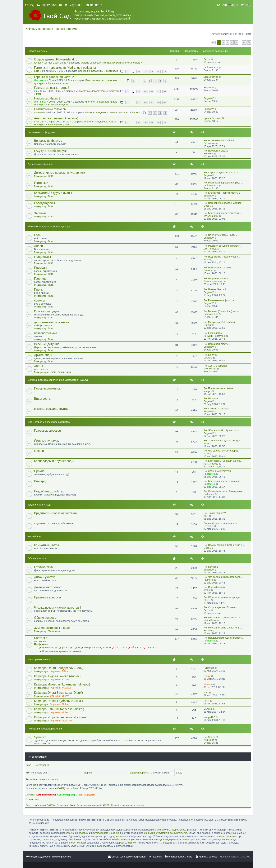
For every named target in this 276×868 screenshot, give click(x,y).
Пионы (39, 290)
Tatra (51, 176)
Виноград (41, 481)
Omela (207, 325)
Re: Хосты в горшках (216, 366)
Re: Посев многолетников (218, 388)
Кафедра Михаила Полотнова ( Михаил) (62, 684)
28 (158, 122)
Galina (66, 704)
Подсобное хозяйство (49, 491)
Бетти (207, 59)
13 (152, 71)
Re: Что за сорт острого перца (221, 451)
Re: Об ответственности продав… (223, 597)
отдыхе (132, 843)
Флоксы (136, 112)
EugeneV (209, 88)
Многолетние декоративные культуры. (98, 91)
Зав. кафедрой (87, 795)
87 (165, 102)
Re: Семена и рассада (216, 409)
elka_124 (39, 122)
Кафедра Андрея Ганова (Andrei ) (57, 676)
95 (145, 92)
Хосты (38, 366)
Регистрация (42, 765)
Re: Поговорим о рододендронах (223, 203)
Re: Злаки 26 (211, 737)
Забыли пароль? (139, 773)
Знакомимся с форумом (42, 132)
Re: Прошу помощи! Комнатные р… (224, 545)
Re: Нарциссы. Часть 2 (217, 344)
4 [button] (232, 42)
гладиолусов (178, 830)
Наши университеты (39, 659)
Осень (207, 206)
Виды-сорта (42, 399)
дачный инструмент (155, 833)
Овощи (39, 451)
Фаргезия (55, 671)
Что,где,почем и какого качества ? (122, 63)
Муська (208, 709)
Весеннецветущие (59, 105)
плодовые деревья (167, 839)
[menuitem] (30, 5)
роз (159, 830)
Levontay (209, 526)
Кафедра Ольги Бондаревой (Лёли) (59, 668)
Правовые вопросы (47, 597)
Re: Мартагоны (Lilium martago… (222, 246)
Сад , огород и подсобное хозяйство (49, 422)
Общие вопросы (90, 63)
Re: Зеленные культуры (217, 471)
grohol (207, 590)
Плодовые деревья (47, 431)
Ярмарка (40, 737)
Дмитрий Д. (210, 249)
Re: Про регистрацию (216, 151)
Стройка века (43, 567)
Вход (28, 765)
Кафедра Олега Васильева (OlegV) (58, 693)
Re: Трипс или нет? (215, 513)
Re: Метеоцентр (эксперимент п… (223, 617)
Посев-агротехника (47, 388)
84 (145, 102)
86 (158, 102)
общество (135, 648)
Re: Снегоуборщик (214, 587)
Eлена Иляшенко (213, 281)
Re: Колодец (211, 567)
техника (75, 651)
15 (165, 71)
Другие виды (43, 355)
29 (165, 122)
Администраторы (46, 795)
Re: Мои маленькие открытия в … (223, 628)
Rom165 (208, 154)
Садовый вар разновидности (220, 523)
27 (152, 122)
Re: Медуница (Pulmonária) (219, 322)
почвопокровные (46, 333)
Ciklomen (209, 494)
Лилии (38, 246)
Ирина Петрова (212, 118)
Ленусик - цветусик (214, 336)
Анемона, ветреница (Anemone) (56, 118)
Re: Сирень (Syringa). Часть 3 (221, 172)
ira (35, 91)
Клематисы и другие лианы (53, 193)
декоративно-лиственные (52, 322)
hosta (61, 372)
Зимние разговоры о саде (52, 628)
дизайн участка (178, 833)
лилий (166, 830)
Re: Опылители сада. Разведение (223, 491)
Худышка (209, 740)
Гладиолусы (42, 257)
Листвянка (40, 80)
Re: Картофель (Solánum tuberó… (223, 461)
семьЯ (106, 648)
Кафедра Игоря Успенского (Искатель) (61, 717)
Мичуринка (54, 631)
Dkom (53, 372)
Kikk (206, 516)
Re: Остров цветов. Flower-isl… (222, 607)
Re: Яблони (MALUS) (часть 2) (221, 430)
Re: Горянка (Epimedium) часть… (223, 311)
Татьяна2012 (211, 216)
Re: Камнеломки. (213, 333)
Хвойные (40, 213)
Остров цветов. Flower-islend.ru (56, 59)
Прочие (39, 471)
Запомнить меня (162, 773)
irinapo (207, 391)
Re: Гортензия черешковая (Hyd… (223, 183)
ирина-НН (40, 112)
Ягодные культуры (47, 441)
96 (152, 92)
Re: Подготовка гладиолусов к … (223, 257)
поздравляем (90, 648)
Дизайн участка (45, 577)
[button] (213, 42)
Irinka (207, 260)
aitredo (140, 805)
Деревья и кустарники (91, 71)
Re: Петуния (211, 398)
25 (139, 122)
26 (145, 122)
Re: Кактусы (211, 355)
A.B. (206, 692)
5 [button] (236, 42)
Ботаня (208, 630)
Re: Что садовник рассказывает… (223, 577)
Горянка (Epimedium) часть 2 (54, 77)
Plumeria (208, 580)
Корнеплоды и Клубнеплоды (54, 461)
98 (165, 92)
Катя (37, 71)
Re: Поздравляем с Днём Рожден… (224, 638)
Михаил (66, 688)
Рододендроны (44, 203)
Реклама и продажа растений (45, 729)
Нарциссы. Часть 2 (47, 98)
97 (158, 92)
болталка (76, 843)
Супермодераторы (67, 795)
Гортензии (112, 71)
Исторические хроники (53, 651)
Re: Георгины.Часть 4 (216, 278)
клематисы (48, 839)
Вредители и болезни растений (56, 513)
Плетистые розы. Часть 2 (52, 88)
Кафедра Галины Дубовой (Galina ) (58, 701)
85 (152, 102)
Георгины (41, 279)
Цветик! (208, 358)
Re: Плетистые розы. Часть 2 (220, 235)
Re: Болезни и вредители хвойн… (223, 213)
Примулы (41, 268)
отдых (75, 648)
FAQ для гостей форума (51, 151)
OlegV (207, 676)
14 (158, 71)
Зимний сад (35, 537)
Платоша (209, 668)
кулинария (46, 648)
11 (139, 71)
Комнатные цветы (46, 545)
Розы (39, 94)
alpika (65, 712)
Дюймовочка (211, 67)
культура (150, 648)
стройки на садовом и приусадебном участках (92, 833)
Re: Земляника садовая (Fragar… (223, 441)
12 (145, 71)
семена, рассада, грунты (51, 409)
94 (139, 92)
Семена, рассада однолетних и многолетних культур (58, 380)
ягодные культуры (190, 839)
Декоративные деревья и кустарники (60, 173)
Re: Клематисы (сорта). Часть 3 (222, 193)
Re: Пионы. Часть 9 (215, 289)
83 (139, 102)
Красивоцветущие (59, 83)
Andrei (66, 679)
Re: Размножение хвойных (219, 141)
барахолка (119, 648)
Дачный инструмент (48, 587)
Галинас (208, 270)
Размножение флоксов (50, 109)
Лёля (65, 671)
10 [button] (244, 42)
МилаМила (210, 369)
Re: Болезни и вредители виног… (223, 481)
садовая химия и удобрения (54, 523)
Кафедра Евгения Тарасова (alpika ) (59, 709)
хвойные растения (226, 836)
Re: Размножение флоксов (219, 300)
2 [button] (223, 42)
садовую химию (117, 836)
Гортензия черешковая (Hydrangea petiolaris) (65, 68)
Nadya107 (209, 717)
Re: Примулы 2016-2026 (218, 268)
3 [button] (228, 42)
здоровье (62, 648)
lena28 (38, 63)
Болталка (41, 638)
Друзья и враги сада (39, 505)
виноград (207, 839)
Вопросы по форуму (48, 141)
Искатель (67, 721)
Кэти (206, 443)
